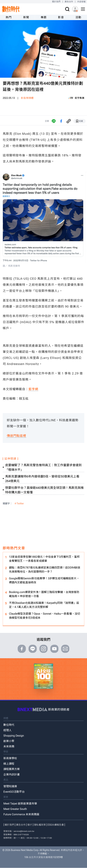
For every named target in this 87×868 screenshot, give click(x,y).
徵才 (30, 825)
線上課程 (9, 764)
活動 (78, 17)
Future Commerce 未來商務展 (21, 814)
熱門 (9, 17)
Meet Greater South (15, 809)
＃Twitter (19, 504)
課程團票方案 (12, 769)
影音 (61, 17)
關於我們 (56, 2)
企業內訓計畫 (12, 775)
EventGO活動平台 (14, 792)
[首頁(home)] (11, 9)
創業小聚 (9, 741)
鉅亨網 (33, 389)
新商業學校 (10, 758)
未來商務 (9, 746)
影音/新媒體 (27, 98)
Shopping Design (14, 736)
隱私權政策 (40, 825)
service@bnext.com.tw (24, 831)
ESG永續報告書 (56, 825)
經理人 (7, 730)
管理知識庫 (10, 786)
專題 (44, 17)
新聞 (26, 17)
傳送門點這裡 (16, 436)
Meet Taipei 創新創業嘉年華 (20, 804)
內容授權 (81, 2)
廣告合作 (69, 2)
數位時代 (9, 725)
